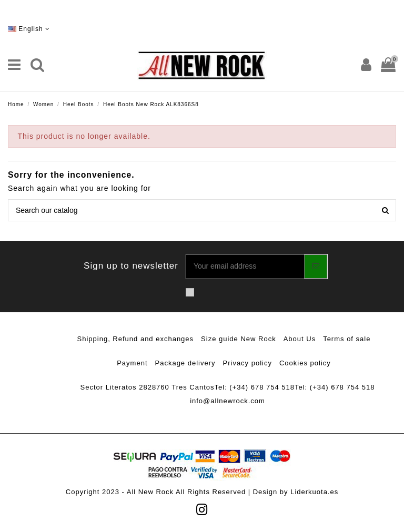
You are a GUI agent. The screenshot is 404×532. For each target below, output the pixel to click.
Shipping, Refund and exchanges (136, 339)
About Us (300, 339)
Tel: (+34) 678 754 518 (255, 387)
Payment (132, 363)
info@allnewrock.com (228, 401)
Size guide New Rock (239, 339)
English (29, 29)
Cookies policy (305, 363)
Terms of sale (347, 339)
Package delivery (185, 363)
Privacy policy (248, 363)
